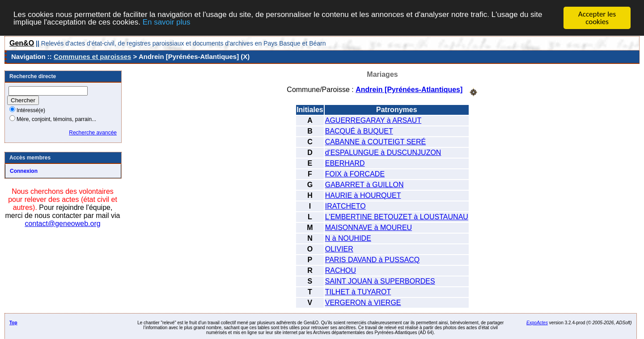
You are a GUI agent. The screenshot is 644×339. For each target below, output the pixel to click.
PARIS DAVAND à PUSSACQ (373, 259)
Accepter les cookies (597, 18)
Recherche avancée (93, 133)
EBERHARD (345, 163)
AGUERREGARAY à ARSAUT (373, 120)
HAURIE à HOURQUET (363, 195)
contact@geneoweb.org (62, 224)
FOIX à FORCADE (355, 174)
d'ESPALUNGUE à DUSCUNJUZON (383, 152)
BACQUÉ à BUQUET (359, 131)
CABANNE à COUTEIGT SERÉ (376, 141)
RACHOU (341, 270)
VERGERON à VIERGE (363, 302)
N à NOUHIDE (348, 238)
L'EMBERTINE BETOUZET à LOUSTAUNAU (397, 216)
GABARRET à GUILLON (364, 184)
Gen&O (22, 43)
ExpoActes (537, 322)
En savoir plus (167, 22)
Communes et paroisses (92, 56)
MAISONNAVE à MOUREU (369, 227)
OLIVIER (339, 249)
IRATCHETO (345, 206)
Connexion (24, 171)
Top (13, 322)
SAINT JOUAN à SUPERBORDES (380, 281)
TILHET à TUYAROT (358, 291)
